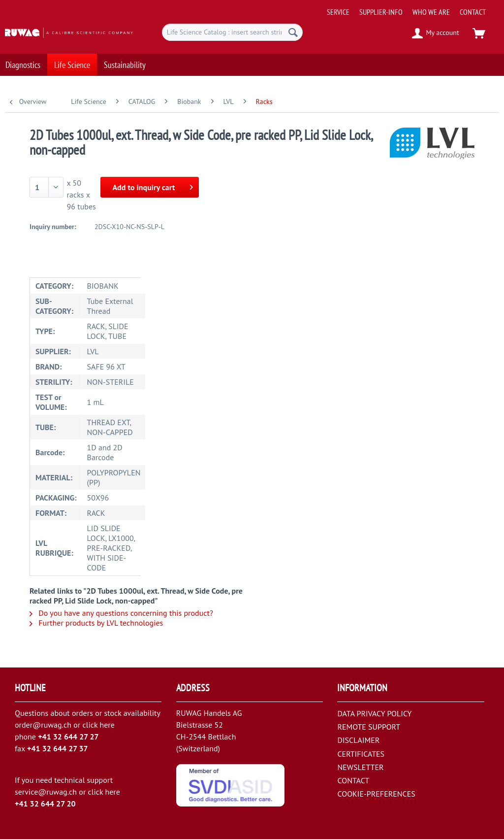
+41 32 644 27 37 (58, 748)
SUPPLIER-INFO (381, 12)
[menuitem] (412, 8)
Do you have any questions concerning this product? (121, 613)
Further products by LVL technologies (96, 623)
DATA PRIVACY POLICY (374, 713)
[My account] (436, 34)
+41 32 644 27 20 (45, 804)
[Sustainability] (125, 62)
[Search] (293, 32)
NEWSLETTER (360, 767)
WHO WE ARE (431, 12)
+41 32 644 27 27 (68, 737)
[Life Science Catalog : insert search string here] (233, 32)
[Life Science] (72, 62)
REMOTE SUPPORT (369, 727)
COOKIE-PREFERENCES (376, 794)
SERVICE (338, 12)
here (107, 725)
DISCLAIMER (358, 740)
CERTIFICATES (361, 754)
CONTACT (473, 12)
